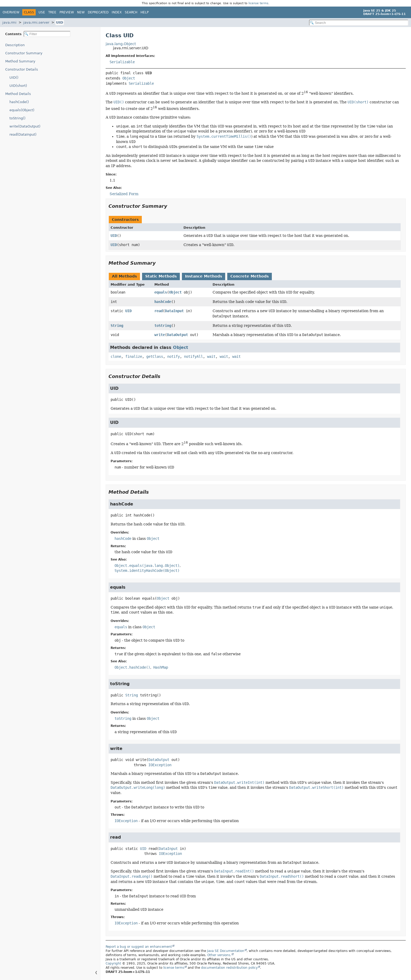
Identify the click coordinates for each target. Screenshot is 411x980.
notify (174, 356)
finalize (134, 356)
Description (15, 45)
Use (42, 12)
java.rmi (9, 22)
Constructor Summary (24, 53)
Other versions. (219, 955)
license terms (258, 3)
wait (211, 356)
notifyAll (193, 356)
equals (161, 292)
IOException (160, 765)
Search (131, 12)
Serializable (122, 62)
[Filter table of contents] (47, 34)
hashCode (163, 302)
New (81, 12)
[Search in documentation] (359, 23)
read (159, 311)
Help (145, 12)
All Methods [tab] (124, 276)
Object (129, 78)
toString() (17, 118)
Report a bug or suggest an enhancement (139, 947)
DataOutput (177, 335)
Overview (11, 12)
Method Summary (20, 61)
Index (117, 12)
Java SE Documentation (226, 951)
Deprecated (98, 12)
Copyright (113, 963)
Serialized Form (124, 194)
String (117, 326)
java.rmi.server (36, 22)
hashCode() (19, 102)
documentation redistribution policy (229, 968)
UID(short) (18, 86)
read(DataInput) (23, 134)
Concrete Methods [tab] (250, 276)
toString (163, 326)
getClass (155, 356)
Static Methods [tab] (161, 276)
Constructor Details (22, 69)
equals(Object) (22, 110)
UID (60, 22)
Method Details (18, 94)
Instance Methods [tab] (204, 276)
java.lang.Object (121, 44)
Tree (52, 12)
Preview (67, 12)
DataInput (174, 311)
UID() (14, 78)
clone (116, 356)
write (160, 335)
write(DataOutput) (25, 126)
